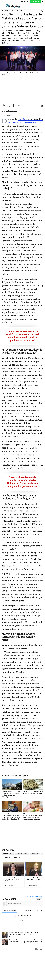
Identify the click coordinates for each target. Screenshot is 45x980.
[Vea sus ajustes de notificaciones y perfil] (42, 2)
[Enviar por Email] (19, 106)
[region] (22, 923)
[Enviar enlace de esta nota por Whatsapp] (14, 106)
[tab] (9, 911)
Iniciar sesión (30, 896)
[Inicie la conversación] (24, 904)
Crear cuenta (38, 896)
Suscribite (35, 2)
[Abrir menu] (2, 6)
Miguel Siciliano (8, 854)
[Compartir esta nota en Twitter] (9, 106)
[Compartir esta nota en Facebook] (3, 106)
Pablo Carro (35, 854)
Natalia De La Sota (22, 854)
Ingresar (25, 2)
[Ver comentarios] (42, 11)
